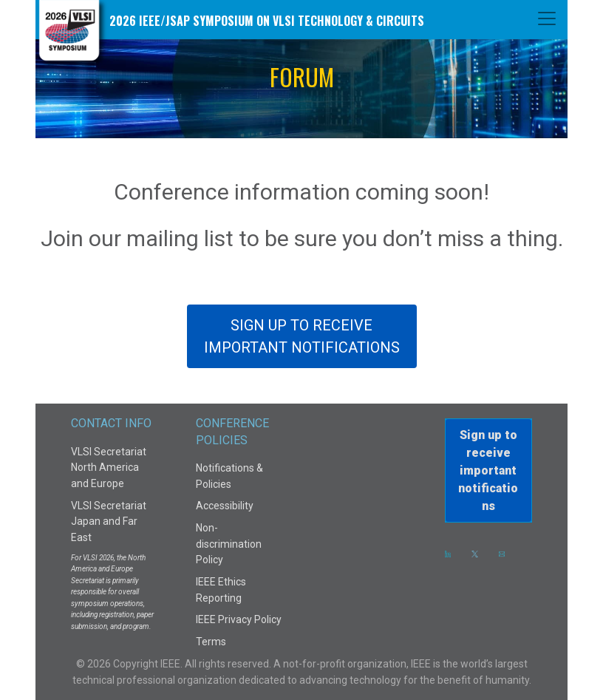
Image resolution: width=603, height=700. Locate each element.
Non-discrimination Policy (229, 544)
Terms (211, 642)
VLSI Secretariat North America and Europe (109, 468)
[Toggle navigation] (547, 18)
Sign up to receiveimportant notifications (488, 470)
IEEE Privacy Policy (239, 619)
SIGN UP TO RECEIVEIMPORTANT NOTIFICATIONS (302, 336)
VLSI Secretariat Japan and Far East (109, 521)
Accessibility (225, 506)
